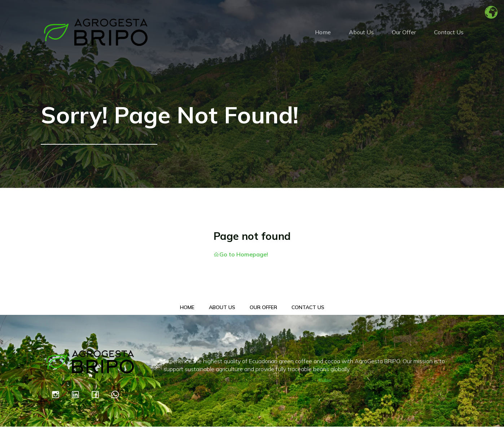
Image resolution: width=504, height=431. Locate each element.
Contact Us (449, 34)
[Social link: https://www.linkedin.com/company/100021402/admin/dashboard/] (80, 399)
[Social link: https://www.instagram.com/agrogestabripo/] (60, 399)
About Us (361, 34)
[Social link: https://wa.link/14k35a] (120, 399)
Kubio (325, 384)
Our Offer (404, 34)
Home (323, 34)
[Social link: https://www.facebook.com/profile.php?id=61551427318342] (100, 399)
